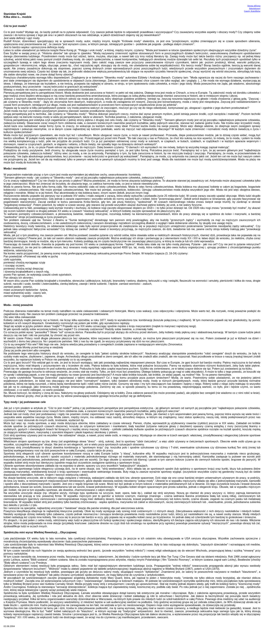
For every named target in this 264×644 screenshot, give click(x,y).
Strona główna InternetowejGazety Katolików (252, 8)
